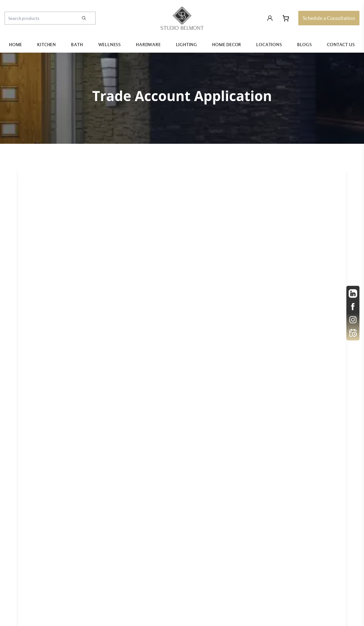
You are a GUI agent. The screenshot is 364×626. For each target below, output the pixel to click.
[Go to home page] (182, 18)
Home (16, 44)
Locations (269, 44)
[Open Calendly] (353, 333)
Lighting (187, 44)
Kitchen (47, 44)
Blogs (305, 44)
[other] (353, 293)
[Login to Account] (270, 18)
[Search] (88, 18)
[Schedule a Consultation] (329, 18)
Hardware (148, 44)
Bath (77, 44)
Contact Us (341, 44)
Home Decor (227, 44)
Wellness (109, 44)
